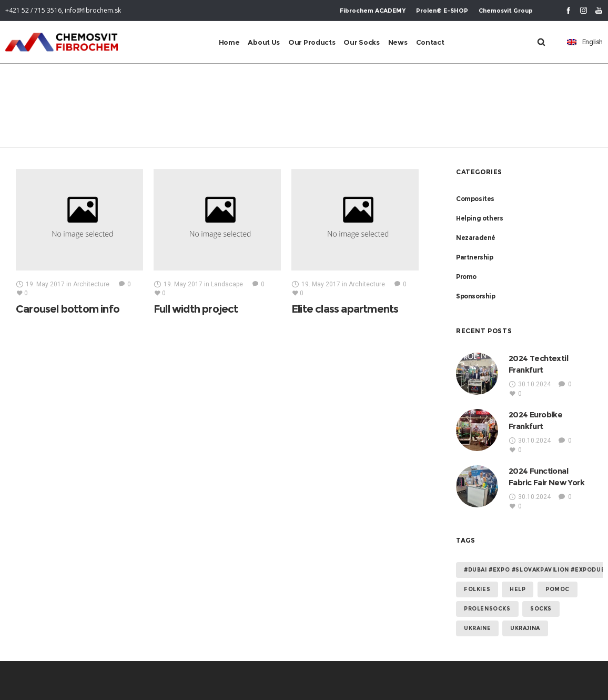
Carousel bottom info (68, 309)
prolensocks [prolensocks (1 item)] (487, 609)
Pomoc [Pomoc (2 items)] (558, 589)
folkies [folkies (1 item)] (477, 589)
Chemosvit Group (506, 11)
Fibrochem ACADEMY (373, 11)
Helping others (479, 218)
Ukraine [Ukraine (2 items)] (477, 628)
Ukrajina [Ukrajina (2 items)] (525, 628)
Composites (475, 199)
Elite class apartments (345, 309)
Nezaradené (476, 238)
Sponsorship (476, 296)
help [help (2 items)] (518, 589)
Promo (466, 277)
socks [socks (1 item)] (541, 609)
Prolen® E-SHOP (442, 11)
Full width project (196, 309)
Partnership (475, 257)
